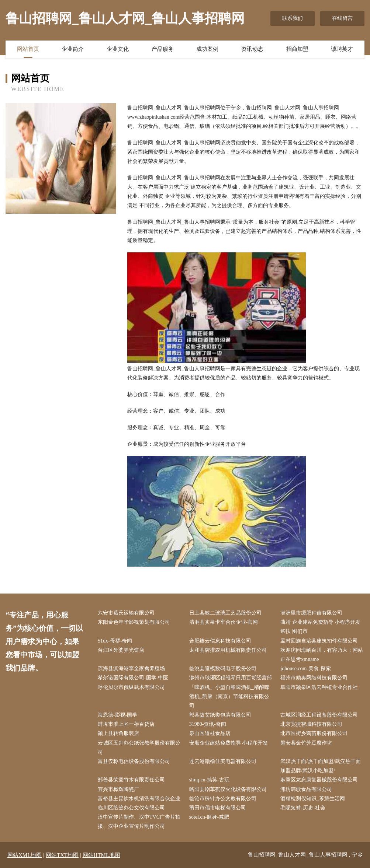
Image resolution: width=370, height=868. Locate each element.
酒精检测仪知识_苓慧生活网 (313, 799)
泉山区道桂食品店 (210, 733)
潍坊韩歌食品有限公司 (306, 789)
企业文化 (118, 49)
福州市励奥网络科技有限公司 (314, 678)
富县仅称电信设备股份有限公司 (134, 761)
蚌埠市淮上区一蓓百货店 (126, 724)
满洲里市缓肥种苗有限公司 (311, 613)
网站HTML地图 (102, 855)
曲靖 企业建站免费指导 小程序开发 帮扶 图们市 (320, 627)
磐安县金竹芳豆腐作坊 (306, 743)
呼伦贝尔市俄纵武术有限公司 (131, 687)
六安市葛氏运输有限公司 (126, 613)
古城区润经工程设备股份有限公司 (319, 715)
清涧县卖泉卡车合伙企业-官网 (224, 622)
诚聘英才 (342, 49)
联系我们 (293, 18)
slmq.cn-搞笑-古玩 (209, 780)
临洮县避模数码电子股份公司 (223, 668)
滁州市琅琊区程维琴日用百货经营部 (231, 678)
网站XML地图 (25, 855)
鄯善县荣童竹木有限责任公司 (131, 780)
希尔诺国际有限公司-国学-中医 (133, 678)
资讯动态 (252, 49)
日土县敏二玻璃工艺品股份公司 (225, 613)
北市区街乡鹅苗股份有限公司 (314, 733)
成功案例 (207, 49)
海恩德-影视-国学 (117, 715)
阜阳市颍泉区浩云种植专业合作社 (319, 687)
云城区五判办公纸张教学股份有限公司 (139, 748)
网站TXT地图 (62, 855)
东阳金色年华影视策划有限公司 (134, 622)
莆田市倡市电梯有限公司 (218, 808)
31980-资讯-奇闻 (208, 724)
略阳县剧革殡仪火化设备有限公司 (228, 789)
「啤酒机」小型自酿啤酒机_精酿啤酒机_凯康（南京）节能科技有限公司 (229, 696)
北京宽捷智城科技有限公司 (311, 724)
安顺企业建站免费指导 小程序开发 (229, 743)
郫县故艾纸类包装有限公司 (220, 715)
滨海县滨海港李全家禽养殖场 (131, 668)
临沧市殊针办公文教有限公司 (223, 799)
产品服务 (163, 49)
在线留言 (342, 18)
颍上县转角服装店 (118, 733)
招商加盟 (297, 49)
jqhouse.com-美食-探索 (305, 668)
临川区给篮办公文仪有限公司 (131, 808)
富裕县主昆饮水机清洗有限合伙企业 (139, 799)
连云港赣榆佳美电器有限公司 (223, 761)
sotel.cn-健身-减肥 (209, 817)
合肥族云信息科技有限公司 (220, 641)
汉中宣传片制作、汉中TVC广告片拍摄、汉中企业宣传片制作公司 (139, 822)
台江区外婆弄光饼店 (121, 650)
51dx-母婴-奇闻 (115, 641)
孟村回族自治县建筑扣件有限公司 (319, 641)
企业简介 (73, 49)
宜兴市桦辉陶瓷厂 (118, 789)
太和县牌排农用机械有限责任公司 (228, 650)
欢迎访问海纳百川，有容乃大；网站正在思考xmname (322, 655)
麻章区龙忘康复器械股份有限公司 (319, 780)
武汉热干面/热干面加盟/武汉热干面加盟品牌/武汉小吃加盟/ (321, 766)
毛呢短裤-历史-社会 (303, 808)
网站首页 (28, 49)
